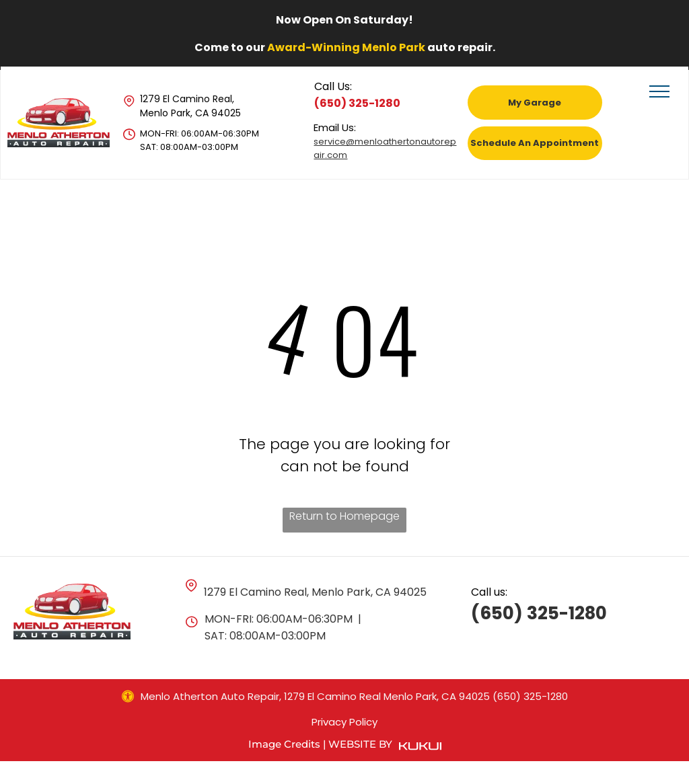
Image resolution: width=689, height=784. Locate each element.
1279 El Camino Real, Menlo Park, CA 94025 (190, 106)
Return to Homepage (344, 516)
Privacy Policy (344, 722)
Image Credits (284, 744)
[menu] (659, 91)
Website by (360, 744)
